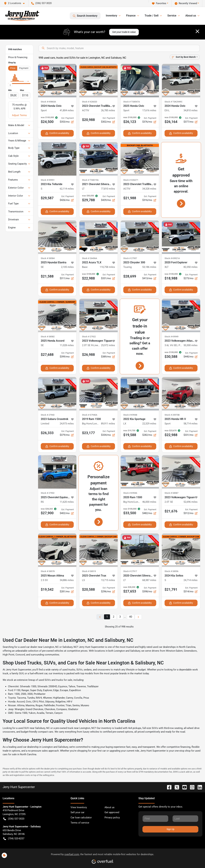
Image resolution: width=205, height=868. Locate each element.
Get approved (112, 812)
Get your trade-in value (124, 32)
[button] (16, 3)
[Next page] (138, 617)
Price (13, 68)
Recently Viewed (186, 3)
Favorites (159, 3)
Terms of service (80, 823)
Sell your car (77, 812)
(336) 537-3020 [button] (41, 3)
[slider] (10, 85)
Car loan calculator (81, 818)
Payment (24, 68)
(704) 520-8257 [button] (14, 839)
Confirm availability (57, 133)
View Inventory (79, 807)
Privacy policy (112, 818)
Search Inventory (85, 16)
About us (109, 807)
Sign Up (170, 829)
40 (131, 617)
